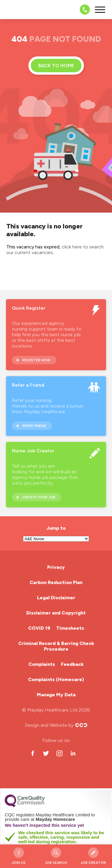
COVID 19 (39, 628)
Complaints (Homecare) (56, 679)
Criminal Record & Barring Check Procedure (56, 646)
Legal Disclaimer (56, 598)
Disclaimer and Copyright (56, 613)
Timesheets (70, 628)
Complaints (42, 664)
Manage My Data (56, 695)
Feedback (72, 664)
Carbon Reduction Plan (56, 582)
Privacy (56, 567)
